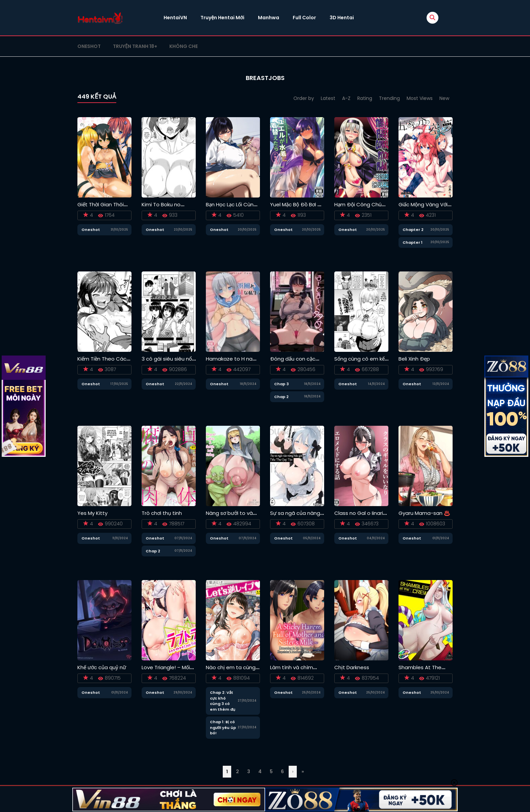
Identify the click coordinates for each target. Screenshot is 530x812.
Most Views (420, 98)
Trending (389, 98)
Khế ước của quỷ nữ (102, 667)
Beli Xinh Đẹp (414, 359)
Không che (184, 46)
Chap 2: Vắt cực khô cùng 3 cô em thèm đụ (223, 701)
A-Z (346, 98)
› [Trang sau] (293, 771)
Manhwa (269, 18)
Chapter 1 (413, 242)
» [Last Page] (303, 771)
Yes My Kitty (92, 513)
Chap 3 (281, 384)
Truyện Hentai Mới (222, 18)
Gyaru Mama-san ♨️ (424, 513)
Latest (328, 98)
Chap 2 (281, 397)
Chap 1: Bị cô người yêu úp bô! (223, 727)
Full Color (304, 18)
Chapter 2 (413, 230)
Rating (365, 98)
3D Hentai (342, 18)
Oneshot (89, 46)
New (444, 98)
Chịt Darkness (352, 667)
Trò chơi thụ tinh (162, 513)
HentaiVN (175, 18)
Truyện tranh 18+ (135, 46)
